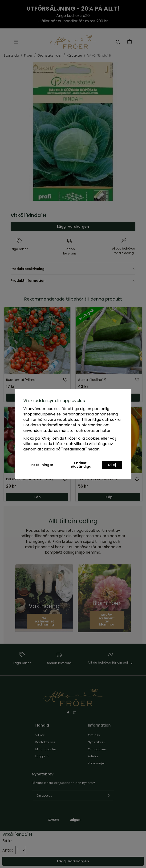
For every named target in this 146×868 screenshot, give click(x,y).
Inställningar (42, 465)
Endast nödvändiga (80, 465)
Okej (112, 465)
